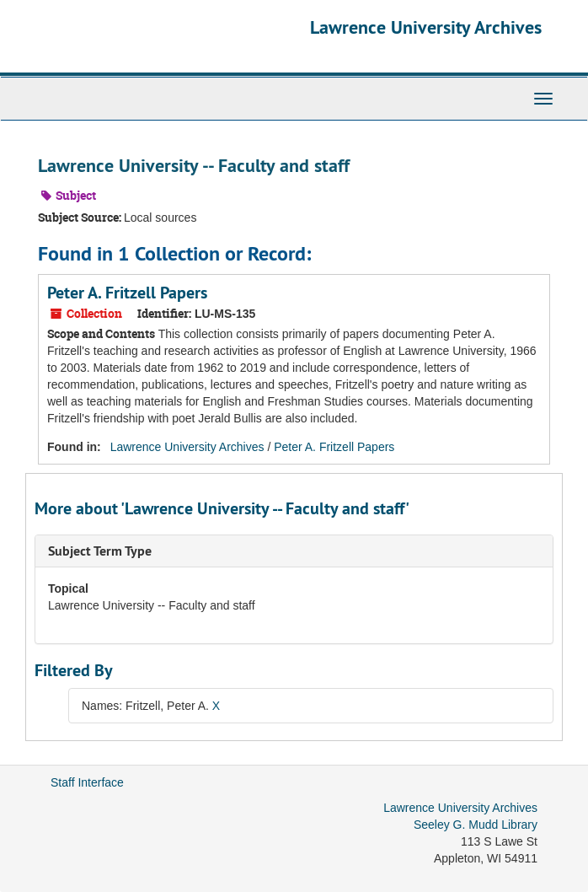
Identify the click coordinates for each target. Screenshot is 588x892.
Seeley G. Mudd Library (476, 825)
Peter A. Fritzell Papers (127, 293)
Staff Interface (87, 782)
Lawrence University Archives (426, 27)
